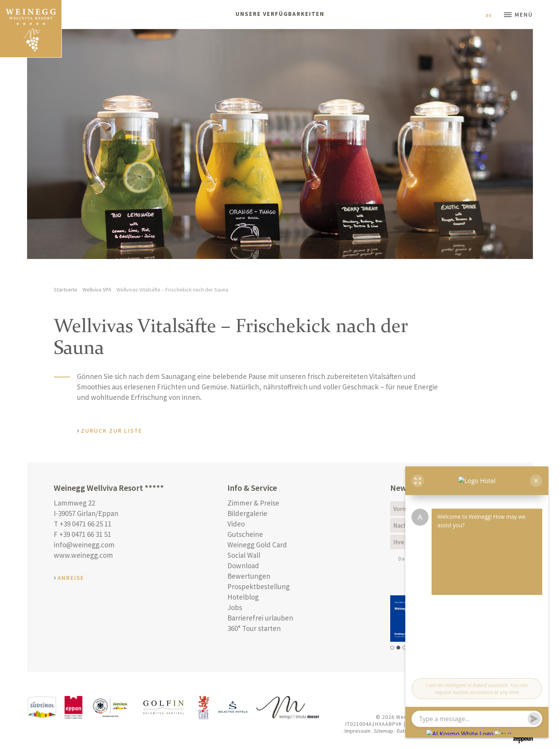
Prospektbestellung (259, 586)
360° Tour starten (254, 628)
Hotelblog (243, 597)
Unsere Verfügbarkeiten (280, 14)
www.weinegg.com (83, 555)
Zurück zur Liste (112, 431)
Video (236, 524)
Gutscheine (245, 534)
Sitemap (384, 731)
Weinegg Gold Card (257, 545)
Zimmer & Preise (253, 503)
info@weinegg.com (84, 545)
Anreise (71, 578)
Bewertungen (249, 576)
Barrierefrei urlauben (260, 618)
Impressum (358, 731)
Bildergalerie (247, 513)
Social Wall (244, 555)
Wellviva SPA (97, 290)
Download (243, 566)
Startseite (66, 290)
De (492, 15)
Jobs (235, 607)
